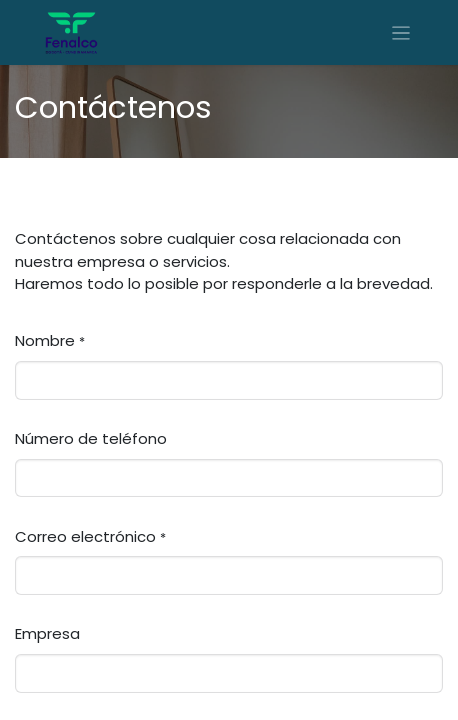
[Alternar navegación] (401, 32)
